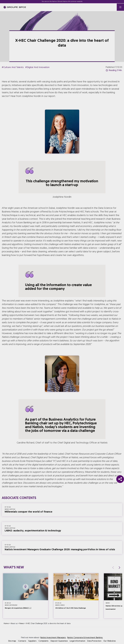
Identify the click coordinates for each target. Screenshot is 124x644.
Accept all (74, 343)
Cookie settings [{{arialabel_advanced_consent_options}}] (48, 301)
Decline (50, 343)
